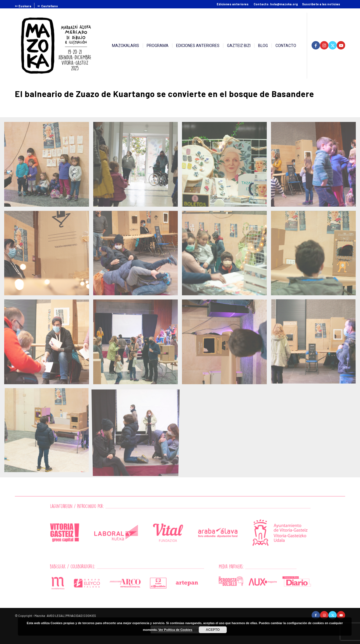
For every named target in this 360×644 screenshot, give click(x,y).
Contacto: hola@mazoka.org (276, 4)
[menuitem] (25, 6)
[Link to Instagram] (324, 45)
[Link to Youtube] (341, 45)
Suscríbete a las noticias (321, 4)
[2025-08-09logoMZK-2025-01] (56, 46)
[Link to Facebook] (316, 45)
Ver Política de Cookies (175, 630)
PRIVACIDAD (74, 616)
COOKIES (90, 616)
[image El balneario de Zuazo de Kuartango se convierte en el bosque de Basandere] (49, 166)
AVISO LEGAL (56, 616)
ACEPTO (213, 630)
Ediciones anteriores (233, 4)
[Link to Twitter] (333, 45)
